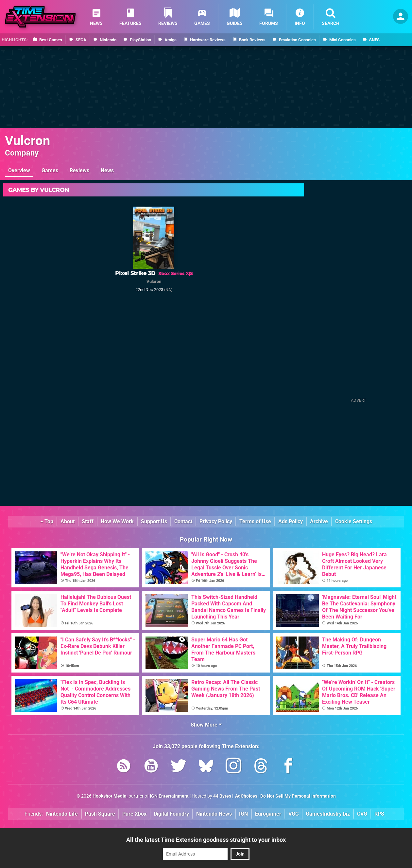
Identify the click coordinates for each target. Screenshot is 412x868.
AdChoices (246, 796)
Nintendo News (214, 814)
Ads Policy (291, 521)
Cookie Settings (354, 521)
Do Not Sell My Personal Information (298, 796)
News (107, 170)
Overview (19, 170)
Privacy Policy (216, 521)
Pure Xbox (134, 814)
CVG (362, 814)
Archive (319, 521)
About (68, 521)
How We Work (117, 521)
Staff (88, 521)
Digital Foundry (171, 814)
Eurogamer (268, 814)
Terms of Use (255, 521)
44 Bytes (222, 796)
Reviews (79, 170)
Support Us (154, 521)
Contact (183, 521)
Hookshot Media (110, 796)
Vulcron (27, 141)
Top (47, 521)
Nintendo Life (62, 814)
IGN (243, 814)
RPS (379, 814)
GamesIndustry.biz (328, 814)
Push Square (100, 814)
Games (50, 170)
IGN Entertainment (169, 796)
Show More (206, 725)
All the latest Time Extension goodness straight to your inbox (206, 840)
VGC (293, 814)
